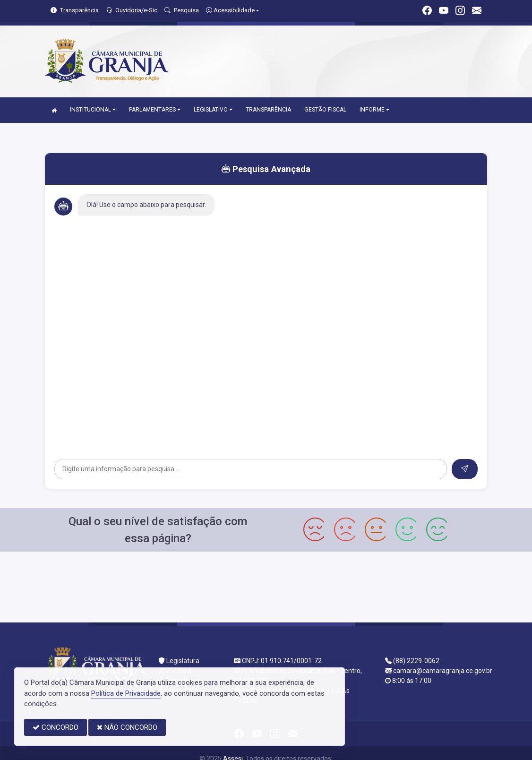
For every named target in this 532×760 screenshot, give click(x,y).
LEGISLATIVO (213, 110)
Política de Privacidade (126, 693)
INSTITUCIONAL (93, 110)
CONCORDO (56, 727)
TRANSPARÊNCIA (268, 110)
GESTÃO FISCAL (325, 110)
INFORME (374, 110)
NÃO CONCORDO (127, 727)
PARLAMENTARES (155, 110)
